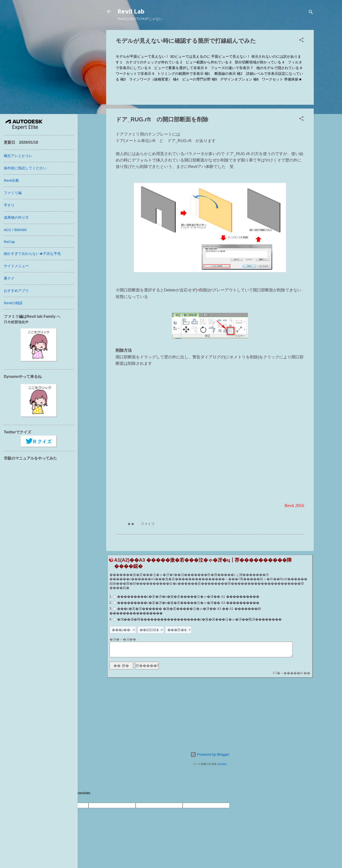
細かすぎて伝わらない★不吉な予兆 (32, 254)
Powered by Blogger (210, 754)
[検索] (311, 13)
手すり (9, 205)
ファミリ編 (13, 193)
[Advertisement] (210, 715)
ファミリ (148, 524)
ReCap (9, 242)
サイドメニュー (16, 266)
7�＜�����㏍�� (293, 673)
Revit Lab (131, 11)
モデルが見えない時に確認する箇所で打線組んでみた (186, 41)
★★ (131, 524)
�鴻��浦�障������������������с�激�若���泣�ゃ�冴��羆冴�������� (199, 619)
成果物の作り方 (16, 217)
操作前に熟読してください (25, 168)
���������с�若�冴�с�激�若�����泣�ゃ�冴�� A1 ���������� (188, 597)
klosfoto (222, 764)
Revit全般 (11, 180)
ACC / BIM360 (15, 230)
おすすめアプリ (16, 291)
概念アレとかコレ (18, 156)
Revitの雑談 (13, 303)
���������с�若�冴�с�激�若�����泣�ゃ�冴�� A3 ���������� (188, 603)
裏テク (9, 278)
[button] (301, 41)
